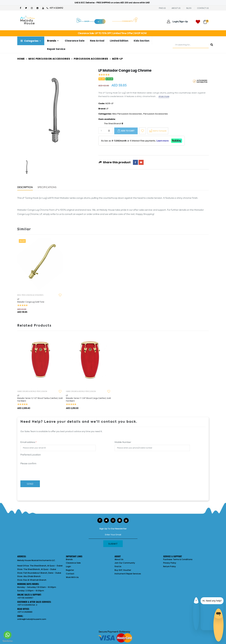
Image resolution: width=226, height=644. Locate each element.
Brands (52, 41)
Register (70, 570)
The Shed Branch (113, 124)
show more (164, 96)
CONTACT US (203, 8)
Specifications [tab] (47, 188)
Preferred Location (31, 455)
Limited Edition (119, 41)
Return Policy (169, 566)
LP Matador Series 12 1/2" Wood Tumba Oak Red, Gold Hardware (40, 398)
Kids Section (141, 41)
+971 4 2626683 (25, 612)
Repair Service (56, 49)
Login (68, 566)
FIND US (162, 8)
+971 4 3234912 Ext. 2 (27, 605)
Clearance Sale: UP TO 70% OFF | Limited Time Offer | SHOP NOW (112, 33)
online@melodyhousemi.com (32, 619)
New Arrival (97, 41)
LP (107, 109)
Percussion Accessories (91, 59)
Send (30, 484)
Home (21, 59)
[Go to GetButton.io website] (8, 641)
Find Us (118, 566)
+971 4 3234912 (55, 8)
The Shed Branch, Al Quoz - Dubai (46, 566)
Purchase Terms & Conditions (178, 559)
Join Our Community (125, 563)
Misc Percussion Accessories (49, 59)
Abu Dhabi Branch (32, 576)
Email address (28, 442)
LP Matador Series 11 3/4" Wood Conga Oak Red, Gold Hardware (88, 398)
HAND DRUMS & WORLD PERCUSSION (32, 391)
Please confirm (28, 463)
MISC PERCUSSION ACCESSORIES (30, 295)
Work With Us (72, 577)
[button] (206, 20)
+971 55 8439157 (25, 598)
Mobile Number (123, 442)
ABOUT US (176, 8)
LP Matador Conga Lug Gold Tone (31, 301)
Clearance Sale (75, 41)
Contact (70, 574)
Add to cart (128, 131)
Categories (29, 41)
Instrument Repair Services (128, 574)
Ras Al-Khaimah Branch (35, 580)
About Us (119, 559)
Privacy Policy (170, 563)
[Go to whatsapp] (8, 635)
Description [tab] (25, 188)
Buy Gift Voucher (123, 570)
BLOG (189, 8)
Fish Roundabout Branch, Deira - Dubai (42, 573)
